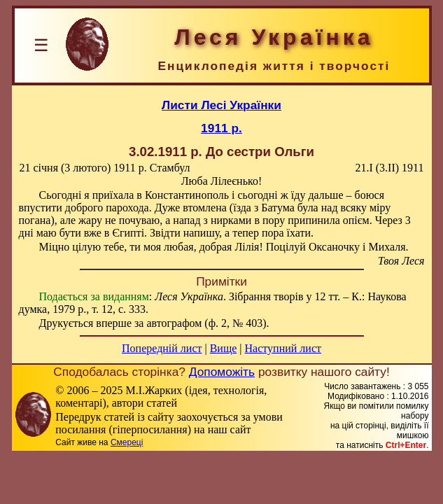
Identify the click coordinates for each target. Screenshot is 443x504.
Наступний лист (283, 348)
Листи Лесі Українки (221, 105)
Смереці (127, 442)
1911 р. (221, 128)
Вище (224, 348)
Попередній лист (162, 348)
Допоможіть (222, 372)
